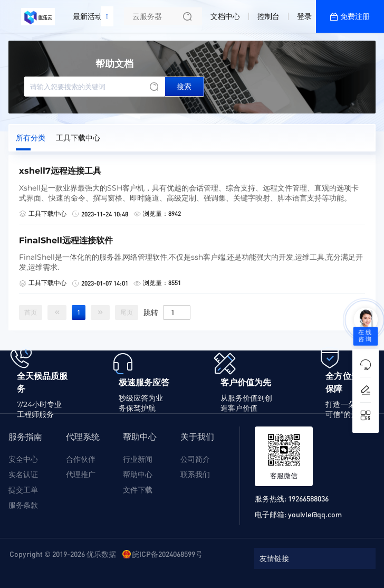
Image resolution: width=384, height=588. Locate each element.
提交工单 (23, 490)
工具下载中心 (78, 138)
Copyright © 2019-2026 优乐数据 (63, 554)
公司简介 (195, 459)
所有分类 (31, 138)
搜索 (184, 87)
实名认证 (23, 475)
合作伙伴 (81, 459)
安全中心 (23, 459)
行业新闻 (138, 459)
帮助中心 (138, 475)
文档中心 (225, 16)
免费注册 (355, 16)
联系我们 (195, 475)
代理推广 (81, 475)
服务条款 (23, 505)
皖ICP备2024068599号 (167, 554)
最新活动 (90, 12)
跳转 (151, 312)
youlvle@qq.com (315, 514)
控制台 (268, 16)
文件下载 (138, 490)
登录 (304, 16)
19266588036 (308, 498)
